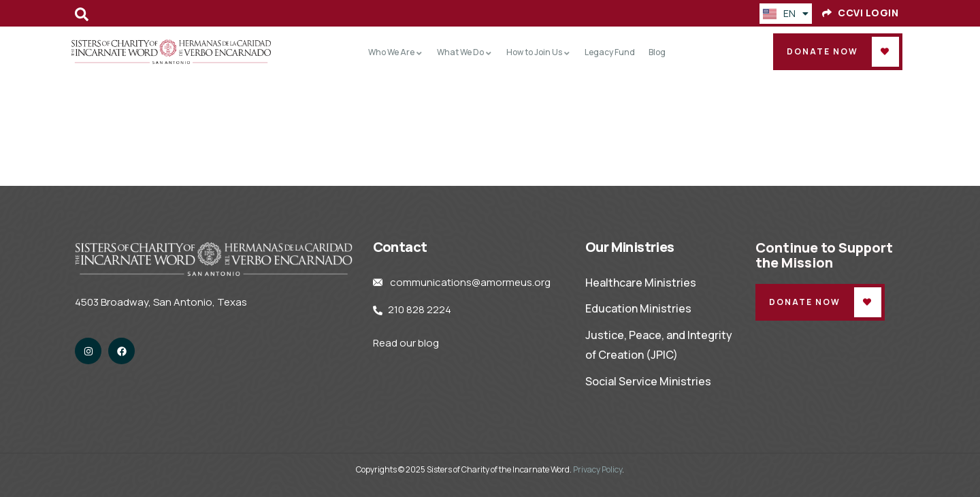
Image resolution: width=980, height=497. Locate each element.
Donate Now (822, 51)
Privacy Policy (598, 469)
